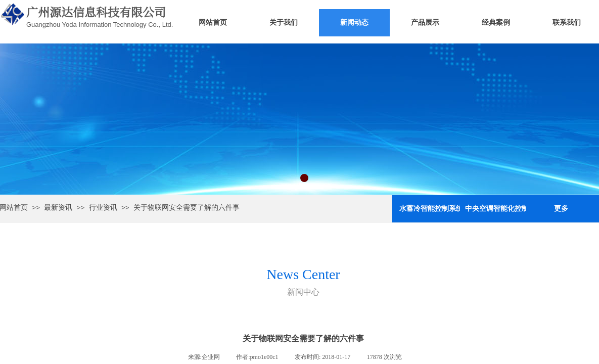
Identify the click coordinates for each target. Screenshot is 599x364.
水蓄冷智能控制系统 (430, 209)
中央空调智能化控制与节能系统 (495, 209)
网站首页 (213, 22)
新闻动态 (354, 22)
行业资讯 (103, 208)
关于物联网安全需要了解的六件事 (187, 208)
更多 (561, 209)
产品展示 (425, 22)
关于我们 (284, 22)
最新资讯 (58, 208)
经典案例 (496, 22)
